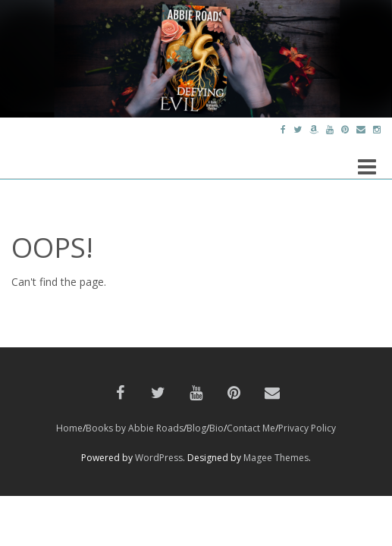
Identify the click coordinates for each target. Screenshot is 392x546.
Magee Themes (276, 458)
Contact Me (251, 428)
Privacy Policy (307, 428)
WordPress (159, 458)
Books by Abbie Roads (135, 428)
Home (69, 428)
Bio (216, 428)
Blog (196, 428)
